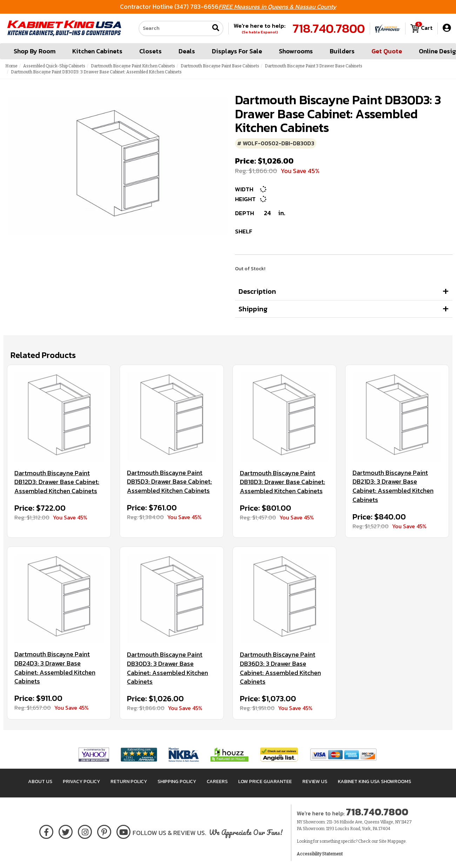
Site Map (387, 841)
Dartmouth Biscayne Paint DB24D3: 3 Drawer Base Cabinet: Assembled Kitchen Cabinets (55, 668)
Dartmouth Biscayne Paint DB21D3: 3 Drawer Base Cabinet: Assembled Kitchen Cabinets (393, 486)
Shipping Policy (177, 781)
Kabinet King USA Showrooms (374, 781)
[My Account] (447, 28)
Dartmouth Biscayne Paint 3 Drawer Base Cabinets (314, 66)
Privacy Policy (81, 781)
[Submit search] (216, 29)
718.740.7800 (329, 28)
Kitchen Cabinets (97, 51)
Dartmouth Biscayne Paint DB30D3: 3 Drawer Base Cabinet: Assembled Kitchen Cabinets (167, 668)
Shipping (253, 309)
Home (11, 66)
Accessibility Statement (320, 854)
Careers (217, 781)
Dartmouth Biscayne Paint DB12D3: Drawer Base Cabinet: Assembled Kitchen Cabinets (57, 482)
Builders (342, 51)
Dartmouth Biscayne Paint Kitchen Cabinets (133, 66)
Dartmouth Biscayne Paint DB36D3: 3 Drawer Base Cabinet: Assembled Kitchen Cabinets (280, 668)
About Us (40, 781)
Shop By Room (35, 51)
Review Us (315, 781)
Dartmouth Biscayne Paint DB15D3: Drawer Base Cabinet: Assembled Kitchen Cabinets (169, 482)
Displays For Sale (237, 51)
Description (257, 291)
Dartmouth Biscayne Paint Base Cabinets (220, 66)
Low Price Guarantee (265, 781)
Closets (150, 51)
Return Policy (129, 781)
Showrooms (296, 51)
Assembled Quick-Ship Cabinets (54, 66)
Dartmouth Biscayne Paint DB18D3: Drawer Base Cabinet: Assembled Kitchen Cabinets (283, 482)
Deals (187, 51)
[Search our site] (174, 28)
